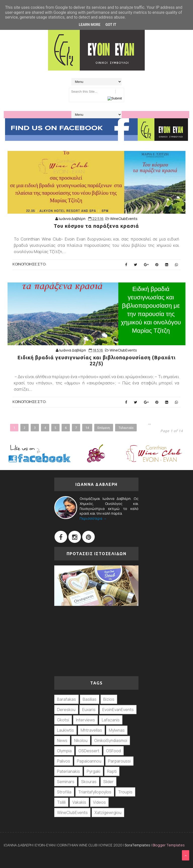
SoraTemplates (137, 845)
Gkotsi (63, 720)
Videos (99, 802)
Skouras (89, 782)
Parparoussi (119, 761)
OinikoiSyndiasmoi (111, 740)
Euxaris (89, 710)
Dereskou (66, 710)
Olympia (64, 751)
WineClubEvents (124, 219)
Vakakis (79, 802)
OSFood (113, 751)
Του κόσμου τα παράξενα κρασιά (96, 226)
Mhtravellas (91, 730)
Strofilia (64, 792)
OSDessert (89, 751)
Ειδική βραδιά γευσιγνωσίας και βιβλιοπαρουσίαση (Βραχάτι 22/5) (96, 360)
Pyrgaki (93, 771)
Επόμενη (104, 428)
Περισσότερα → (93, 518)
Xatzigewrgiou (108, 813)
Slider (108, 782)
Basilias (90, 699)
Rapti (112, 771)
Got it (111, 25)
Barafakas (66, 699)
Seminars (66, 782)
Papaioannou (89, 761)
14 (87, 428)
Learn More (89, 25)
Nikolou (81, 740)
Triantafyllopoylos (95, 792)
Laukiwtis (65, 730)
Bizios (109, 699)
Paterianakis (68, 771)
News (62, 740)
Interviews (85, 720)
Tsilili (61, 802)
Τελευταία (126, 428)
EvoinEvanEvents (118, 710)
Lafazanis (111, 720)
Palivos (64, 761)
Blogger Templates (169, 845)
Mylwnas (117, 730)
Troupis (125, 792)
